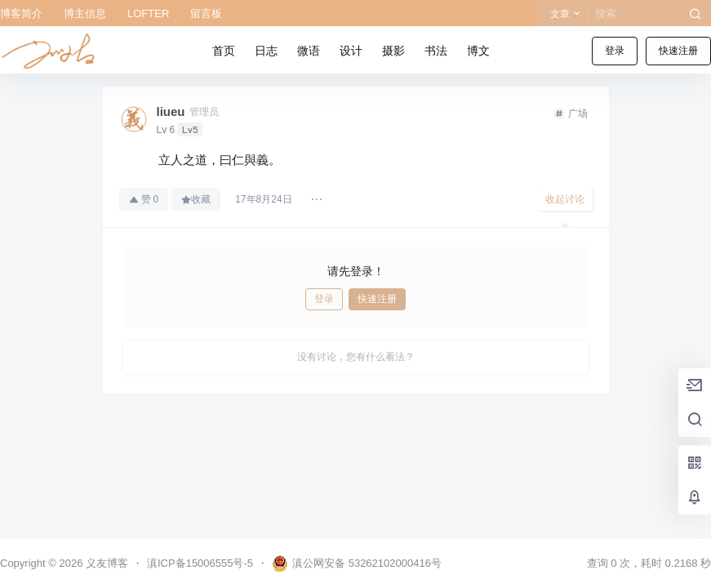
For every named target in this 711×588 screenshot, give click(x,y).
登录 (615, 51)
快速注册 (678, 51)
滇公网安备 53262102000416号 (357, 563)
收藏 (196, 199)
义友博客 (105, 563)
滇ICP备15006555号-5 (200, 563)
